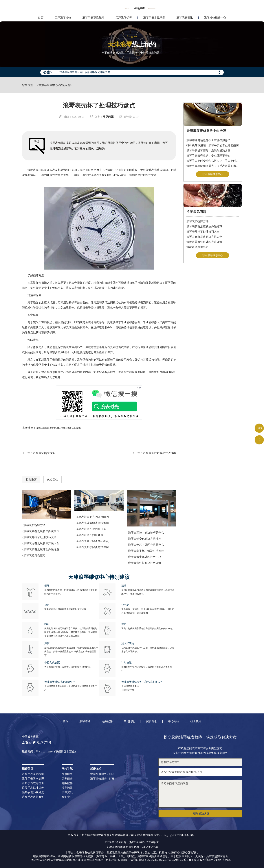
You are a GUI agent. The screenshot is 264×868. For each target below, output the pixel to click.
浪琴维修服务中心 (215, 18)
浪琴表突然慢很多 (44, 453)
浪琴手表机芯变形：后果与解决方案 (208, 151)
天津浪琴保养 (124, 18)
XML (193, 835)
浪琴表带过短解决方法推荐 (159, 453)
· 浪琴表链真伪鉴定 (34, 555)
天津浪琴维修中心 (47, 85)
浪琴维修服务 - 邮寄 (102, 779)
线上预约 (196, 721)
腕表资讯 (151, 721)
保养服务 (67, 779)
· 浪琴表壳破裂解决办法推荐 (92, 523)
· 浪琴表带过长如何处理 (89, 535)
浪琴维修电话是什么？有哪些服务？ (208, 140)
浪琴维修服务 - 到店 (102, 774)
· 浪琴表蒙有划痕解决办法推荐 (41, 531)
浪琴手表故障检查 (33, 783)
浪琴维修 (85, 721)
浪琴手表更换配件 (93, 18)
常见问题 (65, 85)
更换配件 (107, 721)
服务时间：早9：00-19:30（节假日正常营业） (50, 752)
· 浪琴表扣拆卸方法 (34, 525)
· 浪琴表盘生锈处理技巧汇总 (144, 557)
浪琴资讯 (67, 792)
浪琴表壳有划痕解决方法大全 (204, 237)
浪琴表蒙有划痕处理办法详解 (204, 242)
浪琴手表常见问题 (154, 18)
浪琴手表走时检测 (33, 774)
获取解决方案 (201, 814)
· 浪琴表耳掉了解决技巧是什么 (145, 533)
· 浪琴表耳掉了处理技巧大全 (39, 537)
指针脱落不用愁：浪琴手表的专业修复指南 (213, 145)
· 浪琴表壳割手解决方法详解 (92, 547)
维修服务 (67, 774)
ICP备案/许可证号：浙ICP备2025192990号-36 (132, 842)
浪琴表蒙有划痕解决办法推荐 (204, 227)
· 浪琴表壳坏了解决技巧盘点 (92, 541)
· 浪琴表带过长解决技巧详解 (144, 563)
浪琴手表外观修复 (33, 792)
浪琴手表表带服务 (33, 797)
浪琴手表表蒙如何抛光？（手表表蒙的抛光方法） (213, 166)
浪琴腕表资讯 (185, 18)
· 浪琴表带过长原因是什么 (90, 529)
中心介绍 (174, 721)
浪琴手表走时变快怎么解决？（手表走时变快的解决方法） (213, 161)
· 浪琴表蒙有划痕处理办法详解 (41, 549)
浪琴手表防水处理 (33, 779)
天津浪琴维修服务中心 (52, 372)
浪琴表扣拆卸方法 (197, 222)
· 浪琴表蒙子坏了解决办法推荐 (145, 551)
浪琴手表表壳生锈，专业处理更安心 (208, 156)
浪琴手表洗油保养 (33, 788)
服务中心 (67, 797)
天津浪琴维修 (63, 18)
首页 (41, 18)
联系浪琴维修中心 (213, 174)
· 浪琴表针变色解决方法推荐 (144, 539)
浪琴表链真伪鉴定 (197, 247)
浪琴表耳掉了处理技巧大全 (203, 232)
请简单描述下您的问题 (200, 794)
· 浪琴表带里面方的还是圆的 (92, 517)
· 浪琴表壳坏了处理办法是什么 (145, 545)
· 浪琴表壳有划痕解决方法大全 (41, 543)
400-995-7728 (128, 690)
